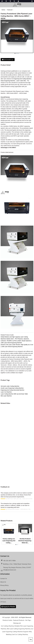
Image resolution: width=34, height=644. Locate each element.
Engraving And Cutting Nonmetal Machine (12, 390)
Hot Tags (28, 620)
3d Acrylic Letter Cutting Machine (10, 386)
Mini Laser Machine (6, 396)
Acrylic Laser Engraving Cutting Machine (12, 388)
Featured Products (19, 620)
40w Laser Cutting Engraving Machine (18, 629)
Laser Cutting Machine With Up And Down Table (14, 394)
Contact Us (4, 578)
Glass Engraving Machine (8, 81)
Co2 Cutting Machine (7, 626)
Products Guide (7, 620)
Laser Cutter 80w (21, 81)
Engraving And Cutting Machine (22, 79)
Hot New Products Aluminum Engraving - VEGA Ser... (25, 541)
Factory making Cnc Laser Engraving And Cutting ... (9, 541)
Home (3, 10)
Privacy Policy (4, 585)
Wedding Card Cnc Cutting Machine (17, 634)
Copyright (7, 617)
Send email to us (8, 60)
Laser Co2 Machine (6, 392)
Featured (10, 10)
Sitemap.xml (17, 623)
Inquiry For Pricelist (9, 607)
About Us (3, 582)
